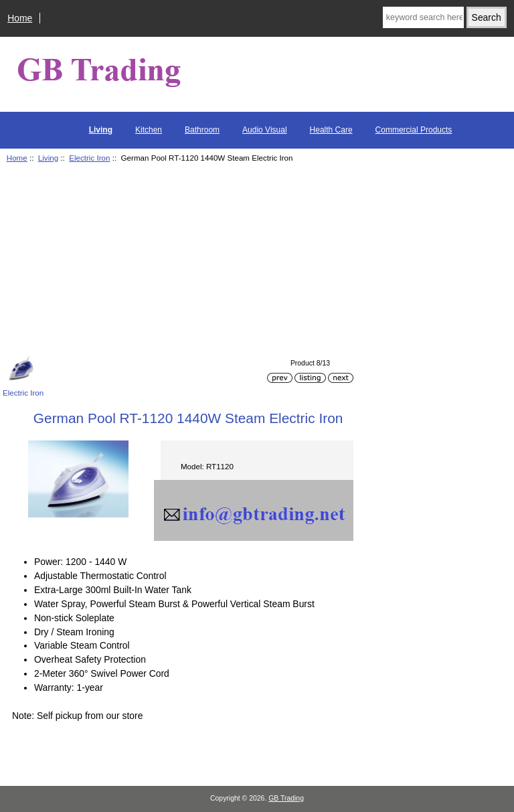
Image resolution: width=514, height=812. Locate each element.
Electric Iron (89, 158)
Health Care (331, 130)
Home (20, 18)
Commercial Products (414, 130)
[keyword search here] (423, 17)
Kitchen (149, 130)
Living (48, 158)
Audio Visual (265, 130)
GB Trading (286, 798)
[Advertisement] (178, 261)
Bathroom (202, 130)
